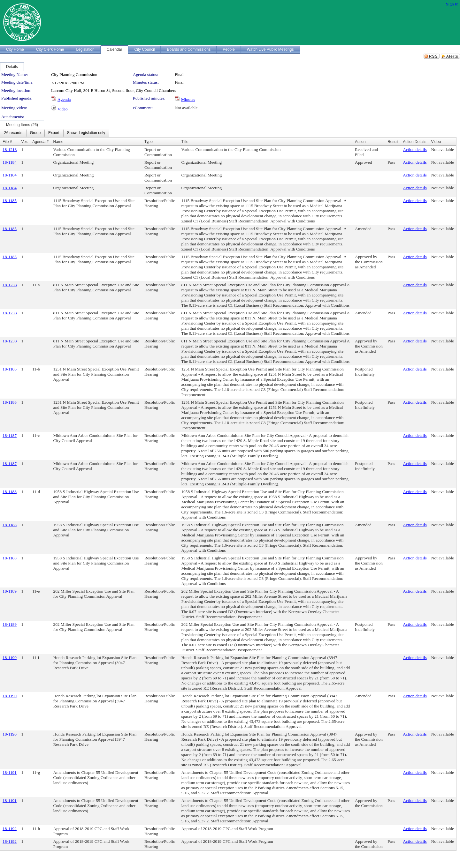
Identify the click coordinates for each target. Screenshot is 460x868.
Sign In (452, 4)
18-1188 (10, 492)
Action (360, 142)
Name (58, 142)
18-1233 (10, 285)
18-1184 (10, 162)
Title (185, 142)
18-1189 (10, 591)
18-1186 (10, 369)
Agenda (64, 99)
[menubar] (55, 133)
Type (149, 142)
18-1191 (10, 772)
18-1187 (10, 435)
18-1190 (10, 658)
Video (63, 109)
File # (7, 142)
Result (393, 142)
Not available (186, 108)
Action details (415, 150)
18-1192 (10, 829)
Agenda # (40, 142)
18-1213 (10, 150)
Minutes (188, 99)
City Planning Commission (74, 75)
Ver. (24, 142)
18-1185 (10, 201)
